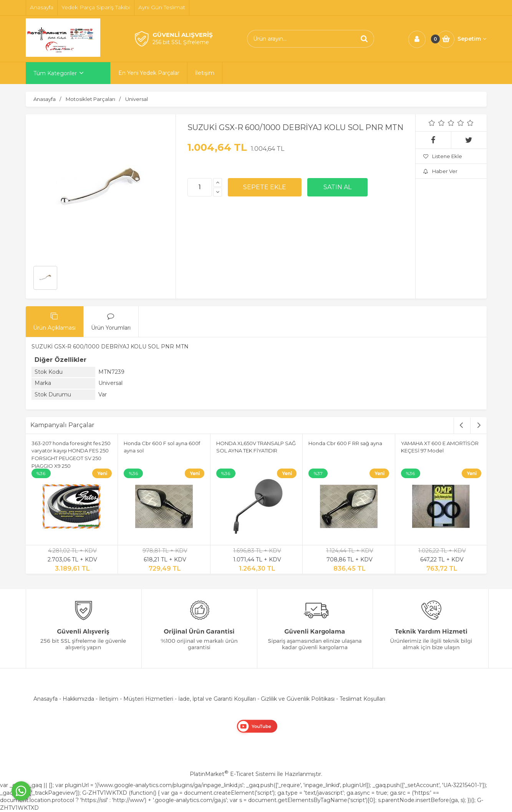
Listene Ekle (443, 156)
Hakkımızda (78, 699)
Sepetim (472, 39)
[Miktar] (200, 187)
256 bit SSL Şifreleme (181, 42)
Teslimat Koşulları (362, 699)
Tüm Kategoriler (55, 73)
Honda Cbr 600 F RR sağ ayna (345, 443)
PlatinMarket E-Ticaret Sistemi (233, 774)
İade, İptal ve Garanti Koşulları (217, 699)
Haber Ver (440, 171)
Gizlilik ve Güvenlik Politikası (298, 699)
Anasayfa (46, 699)
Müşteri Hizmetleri (148, 699)
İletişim (109, 699)
